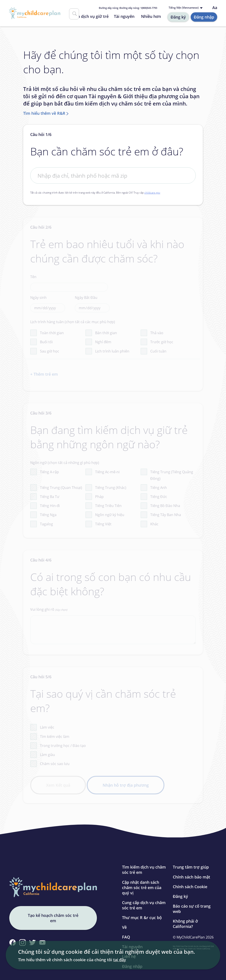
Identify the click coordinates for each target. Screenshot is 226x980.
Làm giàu (47, 755)
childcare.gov (152, 193)
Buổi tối (46, 342)
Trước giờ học (162, 342)
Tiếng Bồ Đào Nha (165, 506)
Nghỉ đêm (103, 342)
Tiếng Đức (159, 497)
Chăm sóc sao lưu (55, 764)
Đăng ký (178, 17)
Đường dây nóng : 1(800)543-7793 (128, 8)
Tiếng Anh (159, 488)
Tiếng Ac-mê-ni (107, 472)
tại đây (120, 960)
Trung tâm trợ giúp (191, 867)
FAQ (126, 937)
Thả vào (157, 333)
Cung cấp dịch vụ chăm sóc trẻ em (144, 905)
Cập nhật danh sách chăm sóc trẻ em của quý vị (142, 888)
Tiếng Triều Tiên (108, 506)
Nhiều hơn (151, 16)
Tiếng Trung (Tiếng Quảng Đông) (172, 475)
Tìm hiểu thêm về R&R (44, 113)
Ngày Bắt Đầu (92, 304)
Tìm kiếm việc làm (55, 737)
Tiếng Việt (103, 524)
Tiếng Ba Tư (50, 497)
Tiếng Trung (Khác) (111, 488)
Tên (69, 283)
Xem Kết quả (58, 785)
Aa (215, 8)
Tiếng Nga (48, 515)
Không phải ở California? (185, 924)
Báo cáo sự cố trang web (192, 909)
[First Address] (113, 175)
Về (124, 927)
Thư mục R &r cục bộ (142, 918)
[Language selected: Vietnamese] (187, 8)
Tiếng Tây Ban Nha (166, 515)
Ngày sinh (48, 304)
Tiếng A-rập (49, 472)
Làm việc (47, 727)
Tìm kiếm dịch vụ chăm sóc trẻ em (144, 870)
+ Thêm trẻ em (44, 374)
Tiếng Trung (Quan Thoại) (61, 488)
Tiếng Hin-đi (50, 506)
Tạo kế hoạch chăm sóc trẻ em (53, 918)
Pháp (99, 497)
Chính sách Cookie (190, 887)
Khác (154, 524)
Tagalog (46, 524)
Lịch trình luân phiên (112, 351)
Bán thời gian (106, 333)
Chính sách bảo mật (191, 877)
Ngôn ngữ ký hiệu (110, 515)
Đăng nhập (204, 17)
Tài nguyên (124, 16)
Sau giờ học (50, 351)
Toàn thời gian (52, 333)
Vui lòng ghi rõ (113, 626)
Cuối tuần (158, 351)
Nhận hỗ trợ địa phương (126, 785)
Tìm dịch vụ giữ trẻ (91, 16)
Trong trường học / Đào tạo (63, 746)
